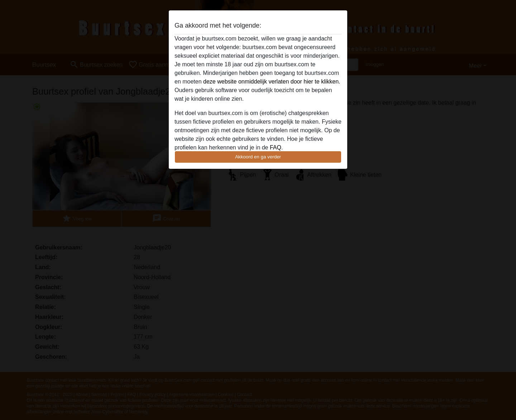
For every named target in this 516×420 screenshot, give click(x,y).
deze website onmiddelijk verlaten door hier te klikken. (272, 82)
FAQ (276, 147)
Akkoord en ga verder (258, 157)
